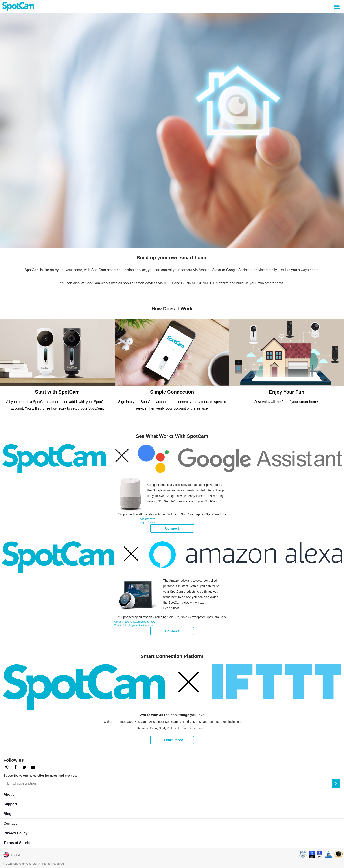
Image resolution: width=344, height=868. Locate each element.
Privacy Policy (16, 833)
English (12, 855)
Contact (10, 823)
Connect (172, 528)
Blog (7, 814)
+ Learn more (172, 740)
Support (10, 804)
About (9, 794)
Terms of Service (18, 843)
